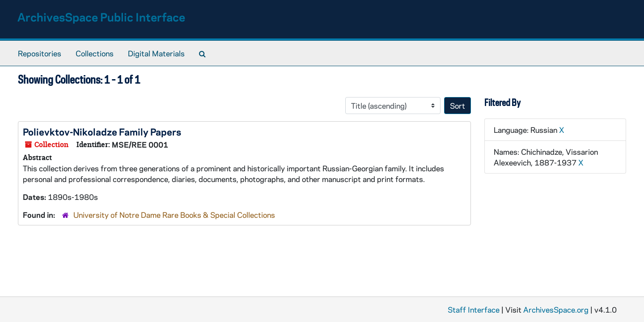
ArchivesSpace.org (556, 309)
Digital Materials (156, 53)
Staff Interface (474, 309)
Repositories (40, 53)
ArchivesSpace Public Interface (101, 17)
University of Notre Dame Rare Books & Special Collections (174, 215)
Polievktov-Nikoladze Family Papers (102, 131)
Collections (95, 53)
